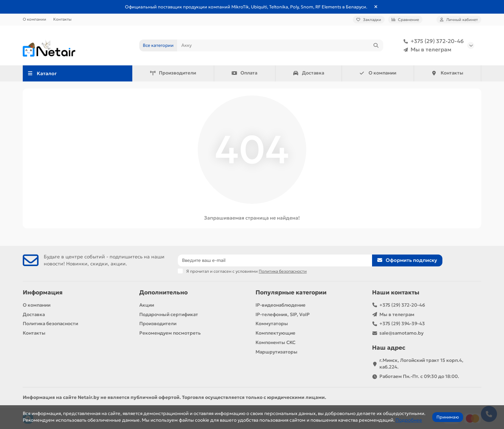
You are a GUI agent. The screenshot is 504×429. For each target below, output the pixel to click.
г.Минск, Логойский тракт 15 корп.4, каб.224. (421, 364)
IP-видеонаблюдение (281, 305)
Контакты (62, 19)
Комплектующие (275, 333)
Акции (147, 305)
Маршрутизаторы (276, 352)
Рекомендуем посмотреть (170, 333)
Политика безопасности (50, 324)
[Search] (280, 45)
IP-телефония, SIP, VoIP (283, 314)
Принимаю (448, 417)
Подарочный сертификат (169, 314)
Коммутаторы (272, 324)
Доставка (308, 73)
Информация (43, 292)
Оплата (244, 73)
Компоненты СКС (275, 342)
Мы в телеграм (426, 50)
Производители (173, 73)
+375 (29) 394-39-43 (402, 324)
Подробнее (409, 420)
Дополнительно (163, 292)
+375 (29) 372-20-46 (432, 41)
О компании (34, 19)
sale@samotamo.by (401, 333)
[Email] (275, 260)
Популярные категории (291, 292)
